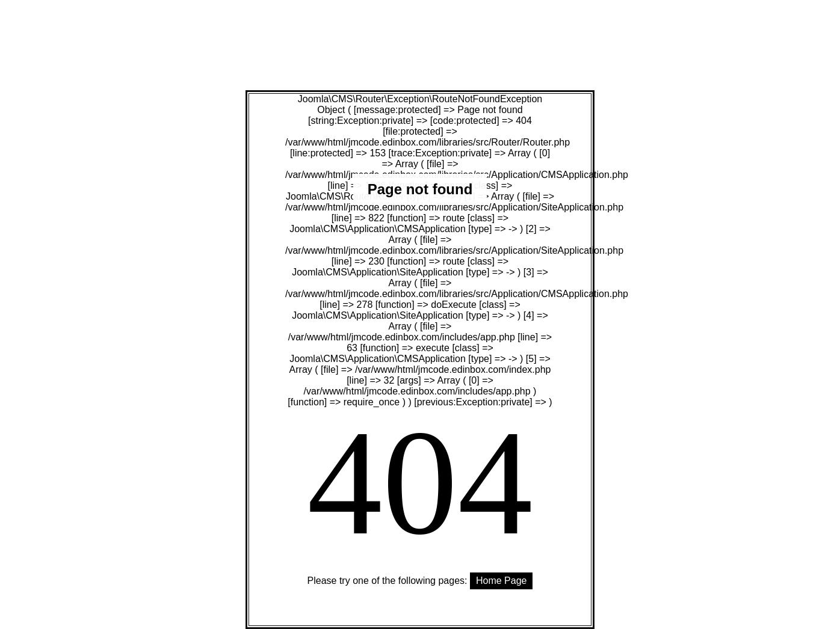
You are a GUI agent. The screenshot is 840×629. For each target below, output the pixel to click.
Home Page (502, 581)
